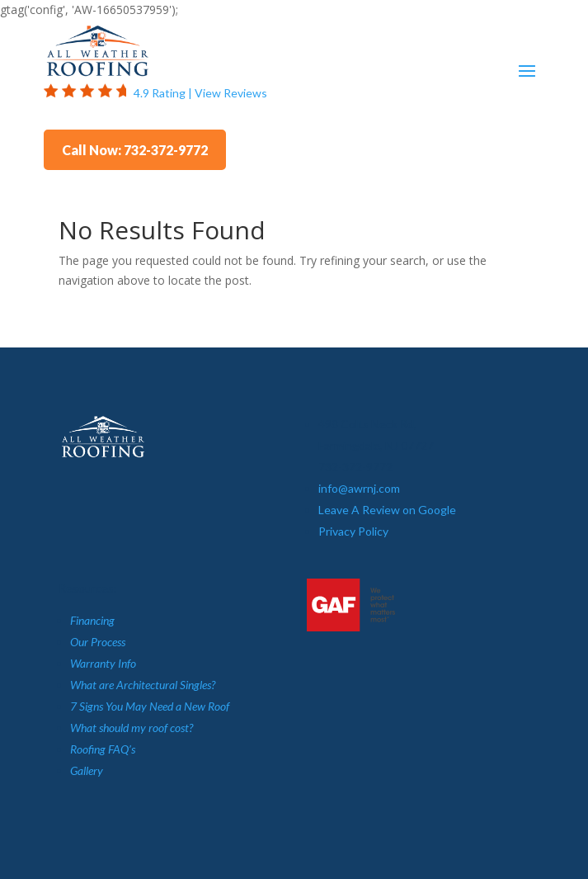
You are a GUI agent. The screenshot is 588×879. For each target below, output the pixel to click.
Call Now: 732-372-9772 (135, 150)
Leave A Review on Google (387, 510)
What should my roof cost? (132, 728)
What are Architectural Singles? (143, 685)
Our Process (98, 642)
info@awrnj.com (359, 488)
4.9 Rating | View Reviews (200, 93)
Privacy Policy (353, 531)
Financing (92, 620)
